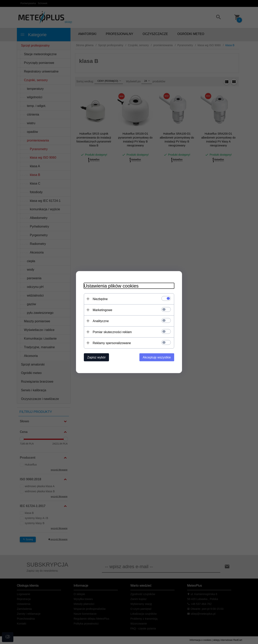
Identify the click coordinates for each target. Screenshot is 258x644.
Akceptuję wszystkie (157, 357)
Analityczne (101, 321)
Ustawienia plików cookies (111, 286)
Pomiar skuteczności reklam (112, 332)
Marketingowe (102, 310)
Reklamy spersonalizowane (112, 343)
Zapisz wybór (96, 357)
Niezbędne (100, 299)
